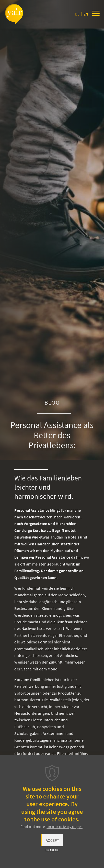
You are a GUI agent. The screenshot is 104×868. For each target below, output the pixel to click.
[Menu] (96, 14)
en (86, 14)
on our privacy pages (65, 826)
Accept (52, 840)
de (77, 14)
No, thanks (52, 850)
